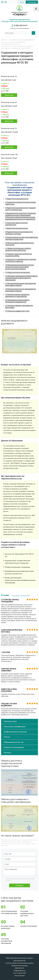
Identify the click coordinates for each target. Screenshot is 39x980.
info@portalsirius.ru (20, 971)
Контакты (7, 753)
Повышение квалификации (15, 727)
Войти (22, 2)
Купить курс (9, 95)
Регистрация (32, 2)
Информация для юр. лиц (14, 742)
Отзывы (7, 737)
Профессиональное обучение (15, 732)
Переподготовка (10, 721)
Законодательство (20, 961)
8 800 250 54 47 (20, 25)
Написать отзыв (25, 596)
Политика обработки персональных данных (19, 963)
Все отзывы (16, 596)
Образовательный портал (19, 14)
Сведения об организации (14, 747)
